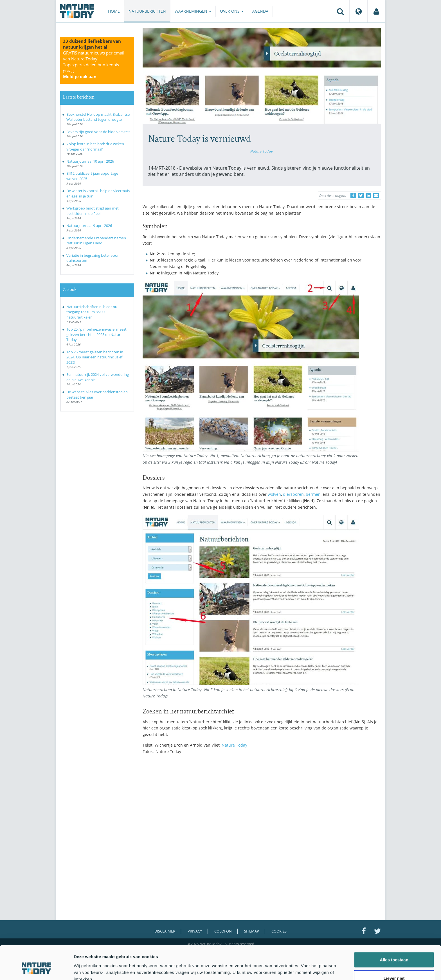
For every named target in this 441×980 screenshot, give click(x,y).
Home (114, 11)
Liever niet (394, 950)
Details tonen (304, 969)
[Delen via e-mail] (376, 195)
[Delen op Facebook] (353, 195)
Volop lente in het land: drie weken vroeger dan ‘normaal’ (95, 146)
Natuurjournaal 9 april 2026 (89, 226)
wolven (274, 494)
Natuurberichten (147, 11)
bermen (313, 494)
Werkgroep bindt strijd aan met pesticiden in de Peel (93, 211)
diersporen (293, 494)
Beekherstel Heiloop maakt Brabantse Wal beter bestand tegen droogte (98, 117)
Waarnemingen (193, 11)
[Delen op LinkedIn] (368, 195)
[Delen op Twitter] (361, 195)
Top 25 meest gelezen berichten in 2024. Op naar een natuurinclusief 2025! (95, 357)
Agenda (260, 11)
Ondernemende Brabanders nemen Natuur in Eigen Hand (96, 241)
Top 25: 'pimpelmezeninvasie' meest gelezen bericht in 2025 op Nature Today (96, 334)
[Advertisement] (262, 808)
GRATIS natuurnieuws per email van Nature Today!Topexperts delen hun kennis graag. (94, 65)
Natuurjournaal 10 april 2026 (90, 161)
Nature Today (262, 151)
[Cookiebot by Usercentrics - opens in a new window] (36, 969)
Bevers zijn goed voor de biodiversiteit (98, 132)
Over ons (232, 11)
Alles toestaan (394, 932)
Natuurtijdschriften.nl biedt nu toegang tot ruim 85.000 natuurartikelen (92, 312)
